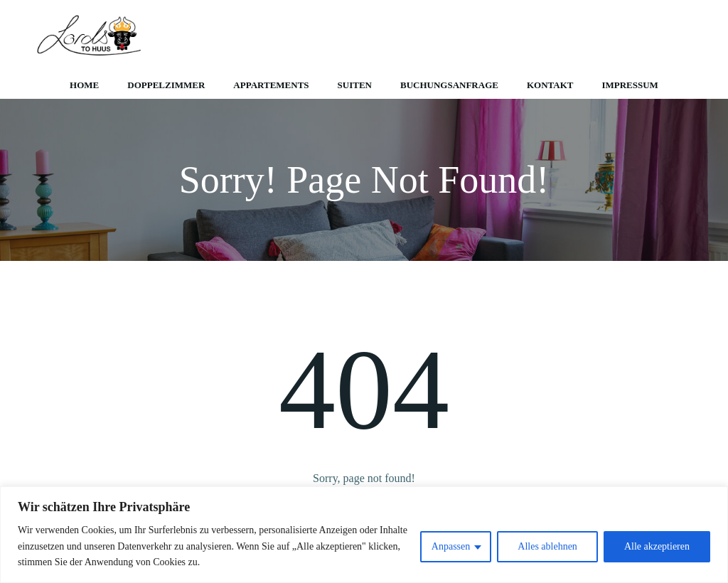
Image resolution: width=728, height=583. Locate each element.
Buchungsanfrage (449, 85)
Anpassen (451, 546)
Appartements (271, 85)
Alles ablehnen (547, 546)
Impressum (630, 85)
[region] (364, 535)
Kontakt (550, 85)
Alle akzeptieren (657, 546)
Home (84, 85)
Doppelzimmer (166, 85)
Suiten (355, 85)
